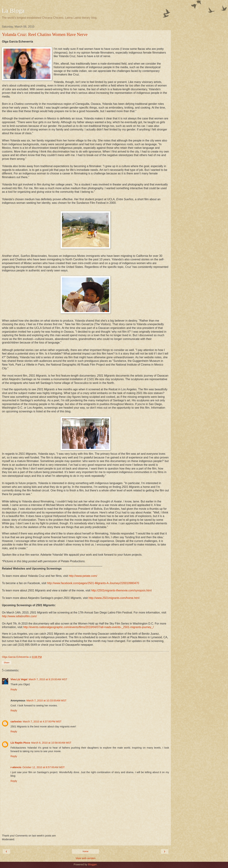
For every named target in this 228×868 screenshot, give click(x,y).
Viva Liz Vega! (19, 679)
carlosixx (16, 722)
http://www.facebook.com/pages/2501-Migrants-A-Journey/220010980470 (93, 583)
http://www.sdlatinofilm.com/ (19, 616)
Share (7, 663)
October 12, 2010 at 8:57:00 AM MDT (44, 767)
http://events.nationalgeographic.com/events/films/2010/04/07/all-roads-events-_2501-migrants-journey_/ (88, 627)
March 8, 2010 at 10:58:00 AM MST (51, 743)
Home (85, 851)
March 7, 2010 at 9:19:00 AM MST (48, 679)
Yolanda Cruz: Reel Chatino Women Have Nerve (45, 34)
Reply (14, 689)
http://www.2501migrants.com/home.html (114, 598)
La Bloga (13, 11)
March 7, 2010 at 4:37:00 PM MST (42, 722)
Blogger (92, 864)
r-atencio (16, 767)
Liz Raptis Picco (20, 743)
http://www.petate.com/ (83, 576)
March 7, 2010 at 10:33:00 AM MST (46, 701)
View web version (85, 858)
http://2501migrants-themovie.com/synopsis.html (121, 590)
